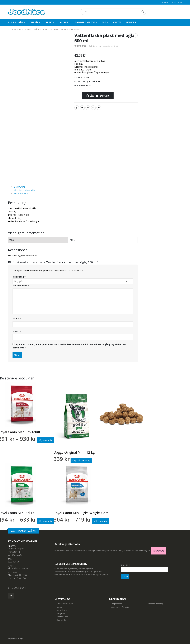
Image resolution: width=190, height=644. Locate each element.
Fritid (49, 22)
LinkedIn (88, 108)
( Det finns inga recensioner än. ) (103, 46)
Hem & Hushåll (16, 22)
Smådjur (96, 81)
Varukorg (131, 22)
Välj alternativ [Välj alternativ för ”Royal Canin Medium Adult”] (45, 440)
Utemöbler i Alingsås (120, 607)
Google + (93, 108)
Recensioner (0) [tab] (22, 193)
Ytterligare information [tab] (25, 190)
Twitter (82, 108)
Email (99, 108)
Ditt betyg (19, 277)
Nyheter (117, 22)
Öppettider (62, 620)
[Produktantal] (78, 96)
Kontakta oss (62, 617)
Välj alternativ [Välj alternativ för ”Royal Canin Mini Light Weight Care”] (100, 521)
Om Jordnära (116, 604)
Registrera (177, 2)
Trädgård (35, 22)
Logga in (164, 2)
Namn (17, 319)
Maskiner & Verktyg (85, 22)
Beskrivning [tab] (20, 187)
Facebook (77, 108)
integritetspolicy (100, 575)
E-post (17, 331)
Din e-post (144, 567)
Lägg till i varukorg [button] (81, 460)
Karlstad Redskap (156, 604)
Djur (104, 22)
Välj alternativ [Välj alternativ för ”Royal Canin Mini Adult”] (45, 521)
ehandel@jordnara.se (18, 568)
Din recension (21, 286)
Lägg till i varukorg (100, 96)
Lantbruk (64, 22)
